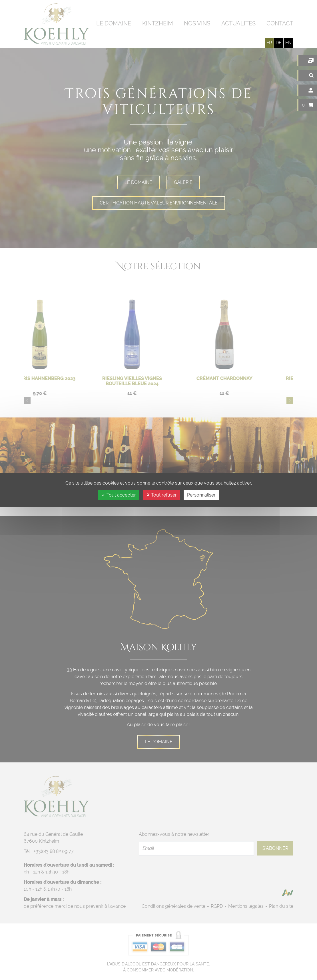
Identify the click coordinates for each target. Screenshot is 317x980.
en (288, 43)
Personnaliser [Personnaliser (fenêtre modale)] (201, 495)
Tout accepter (119, 495)
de (279, 43)
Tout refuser (161, 495)
